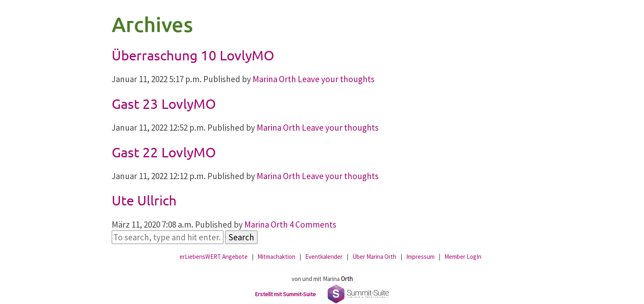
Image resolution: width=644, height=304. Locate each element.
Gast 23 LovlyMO (164, 104)
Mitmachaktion (276, 257)
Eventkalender (324, 257)
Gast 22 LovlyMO (164, 152)
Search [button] (241, 237)
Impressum (420, 257)
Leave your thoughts (336, 79)
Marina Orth (274, 79)
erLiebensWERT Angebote (214, 257)
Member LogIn (463, 257)
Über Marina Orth (374, 257)
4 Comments (313, 225)
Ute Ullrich (144, 200)
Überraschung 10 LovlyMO (193, 55)
